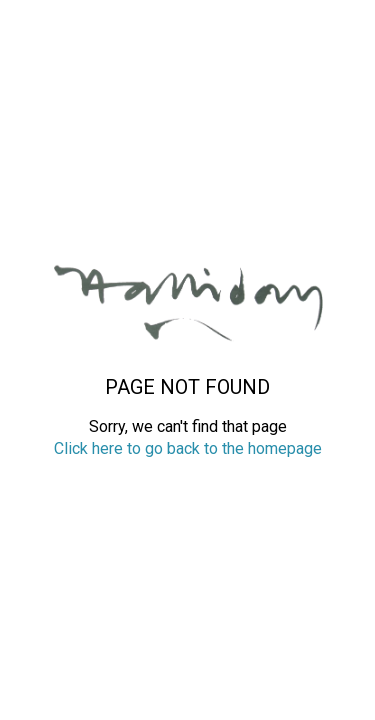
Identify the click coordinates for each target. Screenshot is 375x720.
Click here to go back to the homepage (188, 448)
